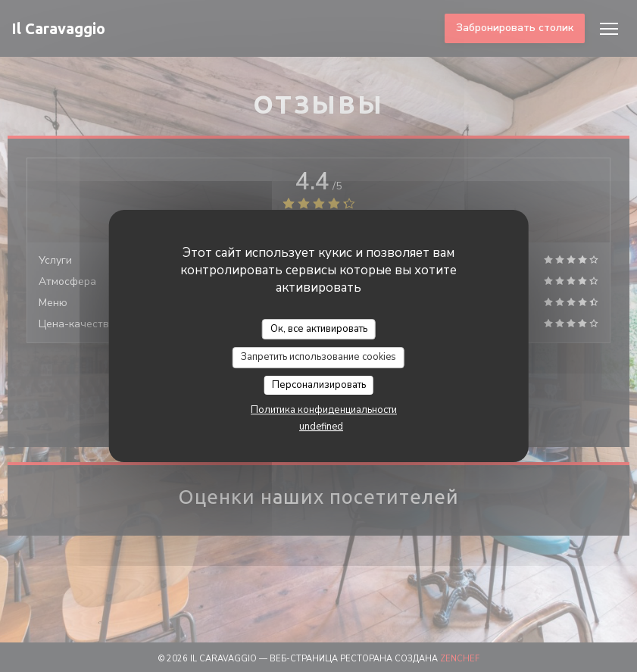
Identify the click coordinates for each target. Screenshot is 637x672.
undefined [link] (321, 427)
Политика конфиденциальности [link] (324, 410)
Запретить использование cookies (318, 357)
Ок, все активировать (319, 329)
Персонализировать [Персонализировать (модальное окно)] (319, 385)
